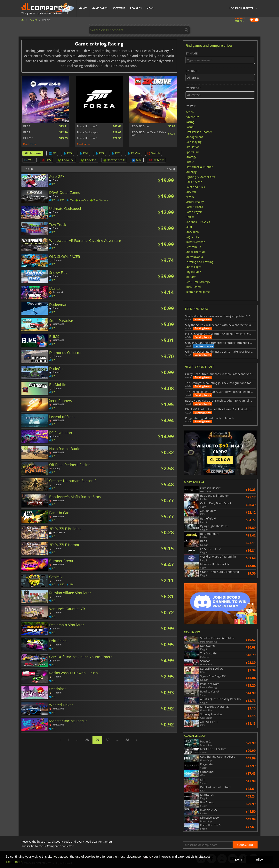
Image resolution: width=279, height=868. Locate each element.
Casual (190, 127)
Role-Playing (194, 142)
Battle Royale (194, 212)
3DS (46, 160)
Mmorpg (191, 172)
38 (127, 740)
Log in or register (242, 8)
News (150, 8)
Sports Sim (193, 152)
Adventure (192, 117)
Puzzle (190, 162)
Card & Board (194, 207)
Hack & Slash (194, 182)
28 (87, 740)
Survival (191, 192)
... (77, 740)
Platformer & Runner (199, 167)
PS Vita (134, 153)
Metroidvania (194, 257)
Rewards (136, 8)
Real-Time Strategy (198, 282)
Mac (137, 160)
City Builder (193, 272)
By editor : (220, 93)
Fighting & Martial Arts (200, 177)
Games (83, 8)
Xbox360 (89, 160)
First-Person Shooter (199, 132)
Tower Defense (195, 242)
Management (194, 137)
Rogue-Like (193, 237)
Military (191, 277)
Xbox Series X (114, 160)
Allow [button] (260, 860)
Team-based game (198, 292)
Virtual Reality (195, 202)
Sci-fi (189, 227)
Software (119, 8)
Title (28, 169)
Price (170, 169)
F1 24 (27, 132)
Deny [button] (239, 860)
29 (97, 740)
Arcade (190, 197)
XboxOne (66, 160)
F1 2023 (28, 138)
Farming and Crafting (199, 262)
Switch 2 (156, 160)
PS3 (100, 153)
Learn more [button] (14, 862)
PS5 (68, 153)
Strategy (191, 157)
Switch (154, 153)
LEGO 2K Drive (140, 126)
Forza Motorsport (88, 132)
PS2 (116, 153)
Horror (190, 217)
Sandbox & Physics (198, 222)
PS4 (84, 153)
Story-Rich (192, 232)
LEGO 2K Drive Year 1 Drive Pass (148, 134)
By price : (220, 75)
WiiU (29, 160)
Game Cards (100, 8)
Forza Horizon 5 (87, 138)
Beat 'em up (193, 247)
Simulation (193, 147)
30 (108, 740)
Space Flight (193, 267)
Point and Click (195, 187)
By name (220, 58)
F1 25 (27, 126)
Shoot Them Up (196, 252)
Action (190, 112)
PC (52, 153)
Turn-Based (193, 287)
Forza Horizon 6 (87, 126)
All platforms (33, 153)
